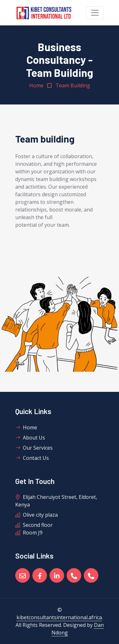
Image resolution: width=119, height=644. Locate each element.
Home (36, 85)
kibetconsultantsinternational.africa (59, 617)
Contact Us (32, 458)
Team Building (73, 85)
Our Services (34, 448)
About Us (30, 438)
